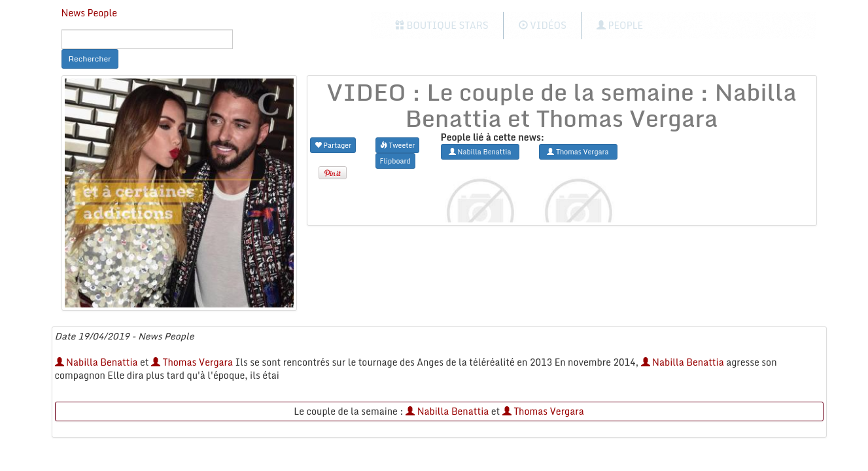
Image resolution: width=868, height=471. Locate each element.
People (620, 25)
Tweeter (398, 145)
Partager (333, 145)
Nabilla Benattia (96, 362)
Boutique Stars (442, 25)
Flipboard (395, 161)
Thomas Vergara (192, 362)
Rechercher (90, 59)
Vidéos (543, 25)
